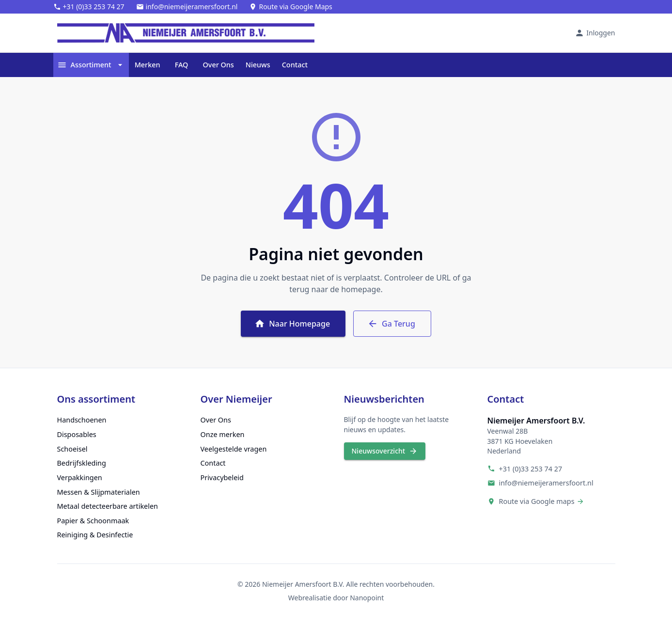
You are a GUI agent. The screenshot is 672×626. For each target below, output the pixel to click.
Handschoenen (82, 420)
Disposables (77, 434)
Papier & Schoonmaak (93, 521)
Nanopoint (367, 598)
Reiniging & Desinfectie (95, 535)
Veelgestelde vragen (234, 449)
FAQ (182, 65)
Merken (148, 65)
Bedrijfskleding (82, 463)
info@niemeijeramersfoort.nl (546, 483)
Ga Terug (392, 324)
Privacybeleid (222, 477)
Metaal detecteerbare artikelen (108, 506)
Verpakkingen (80, 477)
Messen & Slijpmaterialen (99, 492)
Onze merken (223, 434)
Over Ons (219, 65)
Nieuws (258, 65)
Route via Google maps (537, 501)
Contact (295, 65)
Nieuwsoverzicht (385, 451)
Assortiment (91, 65)
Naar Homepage (293, 324)
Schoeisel (72, 449)
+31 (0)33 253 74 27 (531, 469)
